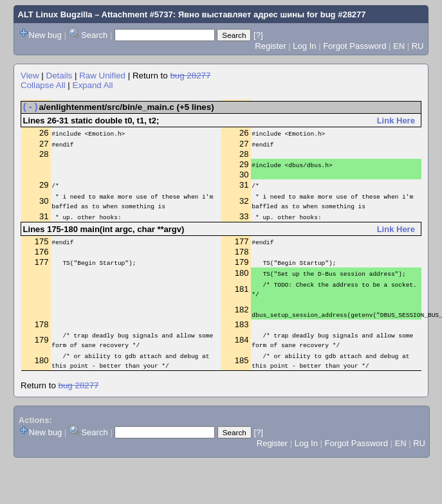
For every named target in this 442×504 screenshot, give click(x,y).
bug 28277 (190, 76)
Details (60, 76)
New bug (45, 35)
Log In (304, 46)
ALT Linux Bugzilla (55, 14)
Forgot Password (355, 46)
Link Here (396, 123)
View (30, 76)
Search (94, 35)
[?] (258, 35)
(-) (30, 109)
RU (418, 46)
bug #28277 (343, 14)
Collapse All (43, 85)
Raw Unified (102, 76)
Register (270, 46)
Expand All (93, 85)
